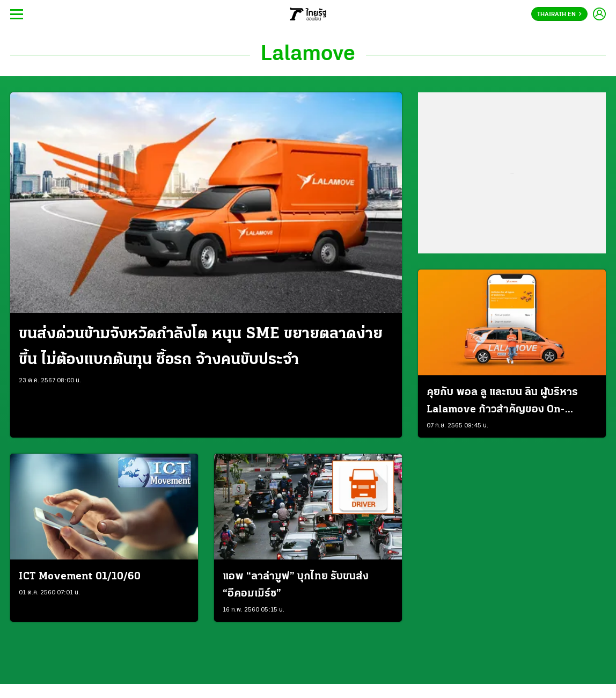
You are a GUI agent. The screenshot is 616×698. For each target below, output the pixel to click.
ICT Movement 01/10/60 (80, 577)
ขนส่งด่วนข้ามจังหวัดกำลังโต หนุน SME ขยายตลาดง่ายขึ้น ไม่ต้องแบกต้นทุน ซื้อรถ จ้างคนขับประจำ (201, 347)
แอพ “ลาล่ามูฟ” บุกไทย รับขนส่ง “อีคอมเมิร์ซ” (296, 585)
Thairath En (559, 14)
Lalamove (308, 55)
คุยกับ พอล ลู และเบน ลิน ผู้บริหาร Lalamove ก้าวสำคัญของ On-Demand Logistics (502, 403)
